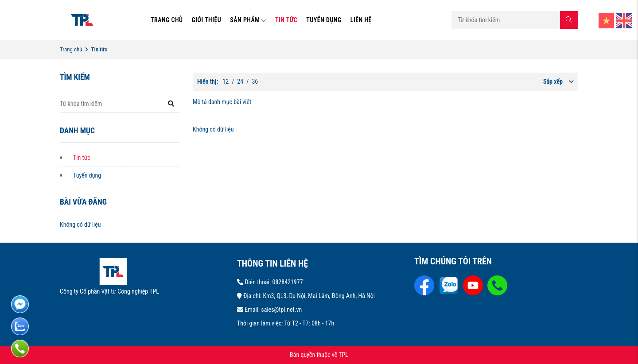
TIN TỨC (286, 20)
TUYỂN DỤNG (324, 20)
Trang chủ (71, 49)
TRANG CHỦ (167, 20)
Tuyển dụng (87, 175)
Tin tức (82, 158)
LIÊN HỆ (361, 20)
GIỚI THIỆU (207, 20)
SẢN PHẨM (248, 20)
